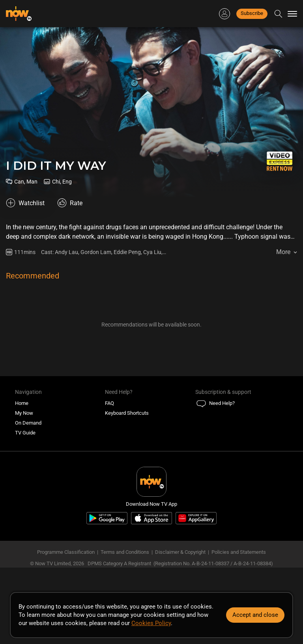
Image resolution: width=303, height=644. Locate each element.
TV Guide (25, 433)
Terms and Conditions (125, 552)
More (283, 252)
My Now (24, 413)
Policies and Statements (239, 552)
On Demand (28, 423)
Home (22, 403)
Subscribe (252, 13)
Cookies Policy (151, 623)
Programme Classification (66, 552)
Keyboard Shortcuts (127, 413)
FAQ (109, 403)
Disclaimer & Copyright (180, 552)
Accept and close (255, 615)
